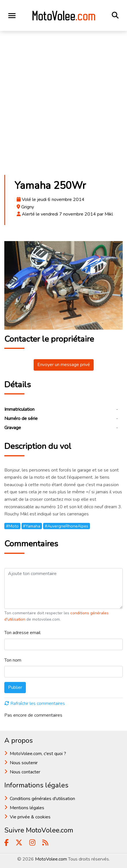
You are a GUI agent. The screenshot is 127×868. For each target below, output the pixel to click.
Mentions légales (27, 808)
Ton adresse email (22, 633)
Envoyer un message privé (64, 365)
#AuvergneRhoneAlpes (67, 526)
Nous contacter (25, 772)
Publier (15, 687)
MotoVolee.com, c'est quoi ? (38, 754)
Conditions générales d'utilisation (42, 799)
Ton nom (13, 660)
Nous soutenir (24, 763)
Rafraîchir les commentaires (35, 703)
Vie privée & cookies (30, 817)
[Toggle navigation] (12, 16)
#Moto (12, 526)
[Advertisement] (63, 105)
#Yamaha (32, 526)
